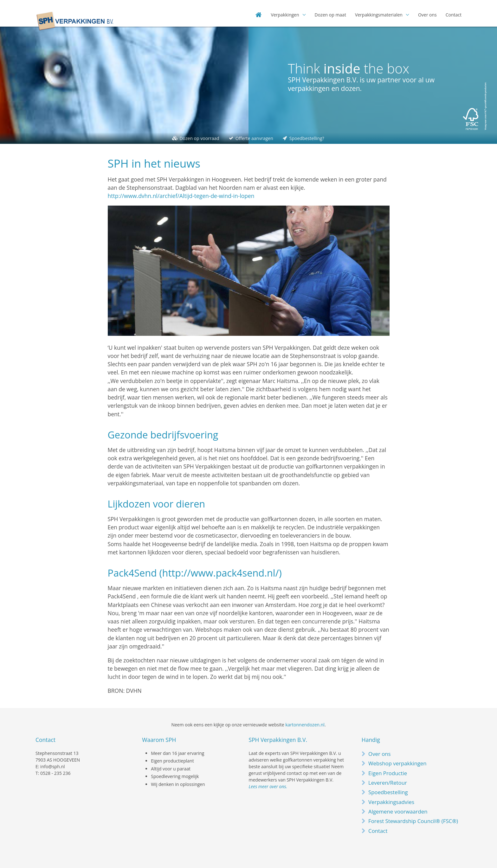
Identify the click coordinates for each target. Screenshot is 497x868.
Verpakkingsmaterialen (379, 15)
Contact (454, 15)
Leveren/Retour (388, 783)
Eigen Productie (388, 773)
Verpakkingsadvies (391, 802)
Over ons (427, 15)
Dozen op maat (330, 15)
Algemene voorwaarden (398, 811)
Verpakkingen (285, 15)
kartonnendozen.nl (305, 725)
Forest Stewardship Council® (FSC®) (413, 821)
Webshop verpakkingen (397, 763)
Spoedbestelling (388, 792)
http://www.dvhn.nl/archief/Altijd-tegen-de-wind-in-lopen (181, 196)
